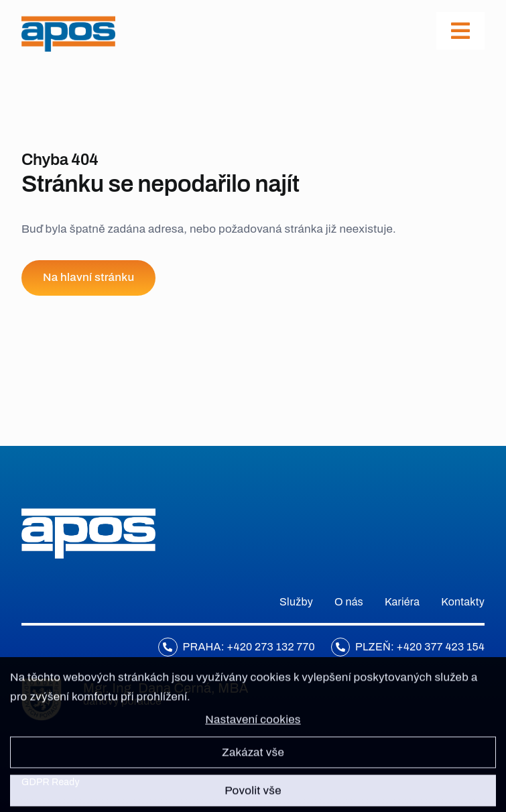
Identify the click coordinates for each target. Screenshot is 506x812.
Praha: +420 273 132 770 (249, 647)
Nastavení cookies (253, 726)
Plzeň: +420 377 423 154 (420, 647)
